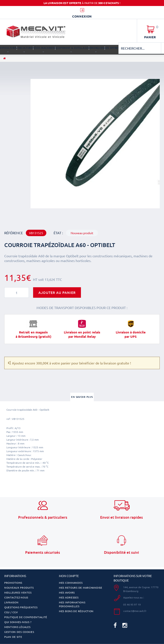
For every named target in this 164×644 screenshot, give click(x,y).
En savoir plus (82, 397)
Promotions (13, 583)
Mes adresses (69, 597)
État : (58, 233)
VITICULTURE (8, 48)
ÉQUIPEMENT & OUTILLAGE (71, 48)
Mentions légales (17, 627)
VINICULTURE (24, 48)
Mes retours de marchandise (81, 588)
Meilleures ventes (18, 592)
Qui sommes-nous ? (18, 622)
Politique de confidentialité (26, 617)
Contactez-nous (16, 597)
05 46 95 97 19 (132, 604)
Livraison (11, 602)
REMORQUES (96, 48)
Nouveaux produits (19, 588)
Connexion (82, 16)
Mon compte (69, 576)
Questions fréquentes (21, 607)
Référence (14, 233)
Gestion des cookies (19, 632)
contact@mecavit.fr (135, 611)
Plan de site (13, 637)
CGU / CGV (11, 612)
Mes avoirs (67, 592)
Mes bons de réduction (76, 611)
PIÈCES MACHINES (43, 48)
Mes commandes (71, 583)
